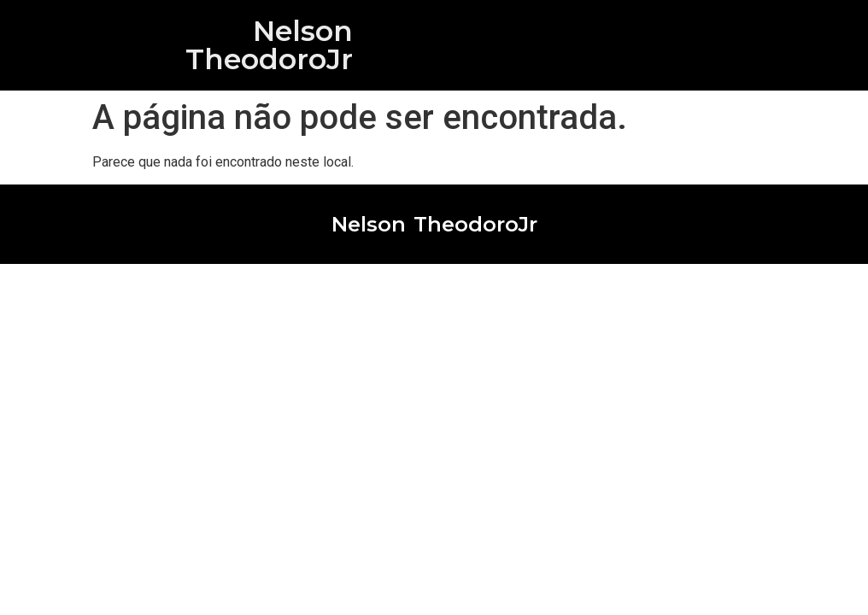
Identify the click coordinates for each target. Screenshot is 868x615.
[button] (806, 45)
